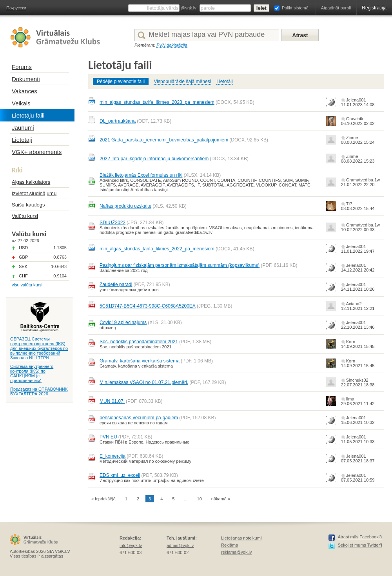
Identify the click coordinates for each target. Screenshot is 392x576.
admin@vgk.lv (180, 545)
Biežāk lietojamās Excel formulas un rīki (141, 175)
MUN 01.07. (112, 401)
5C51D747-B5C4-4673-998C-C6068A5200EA (148, 306)
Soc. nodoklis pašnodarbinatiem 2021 (139, 342)
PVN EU (108, 437)
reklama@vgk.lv (236, 552)
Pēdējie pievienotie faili (121, 82)
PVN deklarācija (172, 45)
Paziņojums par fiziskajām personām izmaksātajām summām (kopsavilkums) (180, 265)
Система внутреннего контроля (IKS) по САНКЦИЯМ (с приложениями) (32, 373)
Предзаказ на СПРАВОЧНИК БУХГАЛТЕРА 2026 (39, 391)
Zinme (352, 138)
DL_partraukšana (118, 121)
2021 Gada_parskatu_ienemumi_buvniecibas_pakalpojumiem (164, 140)
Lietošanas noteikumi (241, 538)
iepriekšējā (105, 499)
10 (200, 499)
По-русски (16, 8)
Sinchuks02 (357, 380)
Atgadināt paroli (336, 8)
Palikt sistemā (295, 8)
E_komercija (113, 456)
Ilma (350, 399)
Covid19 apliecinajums (123, 322)
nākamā (219, 499)
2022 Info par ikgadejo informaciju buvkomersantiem (154, 159)
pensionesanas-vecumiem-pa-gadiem (139, 418)
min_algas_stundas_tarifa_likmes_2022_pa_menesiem (157, 249)
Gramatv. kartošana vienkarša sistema (140, 361)
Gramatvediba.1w (363, 180)
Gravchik (355, 119)
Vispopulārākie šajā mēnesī (182, 82)
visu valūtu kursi (27, 285)
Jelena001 (356, 100)
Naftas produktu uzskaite (125, 206)
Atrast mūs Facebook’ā (360, 537)
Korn (351, 342)
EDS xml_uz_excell (120, 475)
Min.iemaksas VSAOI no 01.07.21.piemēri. (144, 382)
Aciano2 (354, 304)
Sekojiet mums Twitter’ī (360, 545)
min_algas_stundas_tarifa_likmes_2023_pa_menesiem (157, 102)
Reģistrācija (374, 8)
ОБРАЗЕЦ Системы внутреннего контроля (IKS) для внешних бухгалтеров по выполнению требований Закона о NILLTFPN (39, 348)
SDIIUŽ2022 (113, 223)
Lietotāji (224, 82)
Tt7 (349, 204)
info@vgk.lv (131, 545)
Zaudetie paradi (116, 284)
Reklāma (230, 545)
